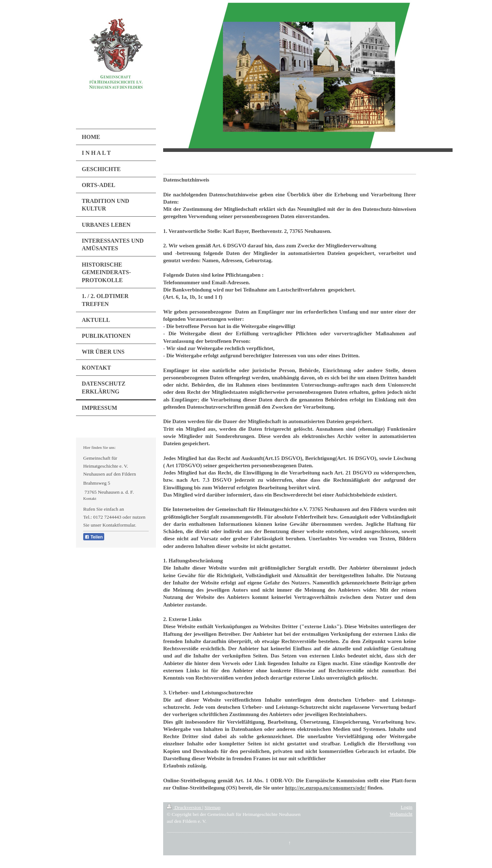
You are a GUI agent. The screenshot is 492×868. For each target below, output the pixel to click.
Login (407, 807)
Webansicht (401, 814)
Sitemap (212, 807)
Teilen (94, 537)
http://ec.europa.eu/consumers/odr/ (326, 788)
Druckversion (184, 807)
